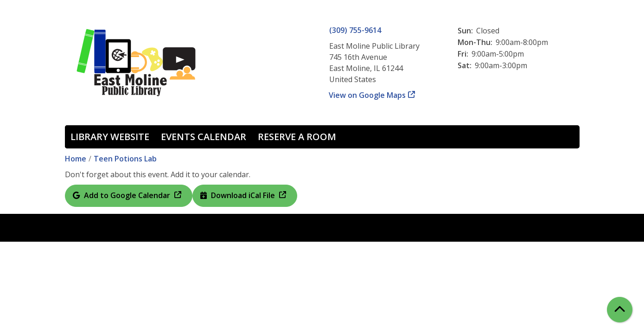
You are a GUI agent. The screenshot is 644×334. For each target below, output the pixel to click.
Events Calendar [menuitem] (204, 137)
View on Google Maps (367, 95)
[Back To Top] (620, 310)
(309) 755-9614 (355, 30)
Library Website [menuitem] (110, 137)
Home (76, 159)
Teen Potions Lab (125, 159)
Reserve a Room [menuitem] (297, 137)
